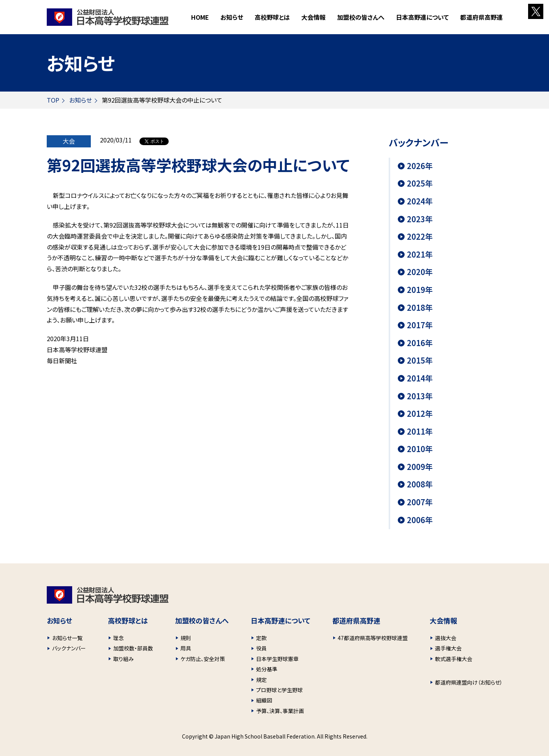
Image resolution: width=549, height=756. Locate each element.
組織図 (264, 700)
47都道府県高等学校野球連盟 (373, 638)
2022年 (420, 237)
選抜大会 (446, 638)
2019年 (420, 290)
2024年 (420, 201)
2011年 (420, 432)
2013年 (420, 396)
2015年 (420, 361)
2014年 (420, 378)
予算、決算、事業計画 (280, 711)
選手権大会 (448, 648)
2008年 (420, 484)
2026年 (420, 166)
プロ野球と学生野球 (279, 690)
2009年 (420, 467)
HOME (200, 17)
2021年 (420, 255)
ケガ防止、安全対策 (203, 659)
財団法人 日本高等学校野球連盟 (108, 17)
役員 (261, 648)
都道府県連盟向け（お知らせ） (469, 682)
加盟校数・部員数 (133, 648)
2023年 (420, 219)
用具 (186, 648)
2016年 (420, 343)
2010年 (420, 449)
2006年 (420, 520)
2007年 (420, 502)
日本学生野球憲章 (277, 659)
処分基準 (267, 669)
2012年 (420, 414)
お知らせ (232, 17)
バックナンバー (69, 648)
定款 (261, 638)
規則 (186, 638)
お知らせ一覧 (67, 638)
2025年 (420, 183)
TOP (53, 100)
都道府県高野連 (481, 17)
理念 (119, 638)
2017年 (420, 325)
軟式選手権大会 (454, 659)
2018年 (420, 308)
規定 (261, 680)
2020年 (420, 272)
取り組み (123, 659)
